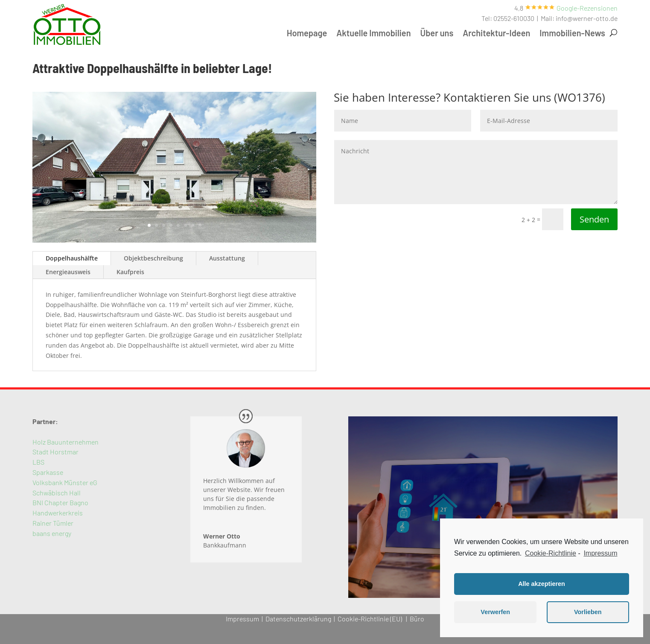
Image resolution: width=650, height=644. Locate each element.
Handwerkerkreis (58, 513)
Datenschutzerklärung (298, 619)
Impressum (242, 619)
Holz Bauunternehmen (66, 442)
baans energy (52, 533)
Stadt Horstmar (55, 452)
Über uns (437, 34)
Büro (417, 619)
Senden (594, 219)
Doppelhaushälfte (72, 258)
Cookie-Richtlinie (551, 553)
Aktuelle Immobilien (373, 34)
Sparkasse (48, 472)
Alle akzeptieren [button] (542, 584)
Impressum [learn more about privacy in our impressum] (600, 553)
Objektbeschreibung (153, 258)
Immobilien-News (572, 34)
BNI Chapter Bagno (60, 502)
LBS (38, 462)
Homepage (307, 34)
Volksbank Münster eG (65, 482)
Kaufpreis (130, 272)
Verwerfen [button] (495, 612)
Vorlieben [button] (588, 612)
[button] (587, 8)
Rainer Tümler (53, 523)
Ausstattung (227, 258)
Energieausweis (68, 272)
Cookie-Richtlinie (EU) (370, 619)
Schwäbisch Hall (57, 493)
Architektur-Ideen (496, 34)
